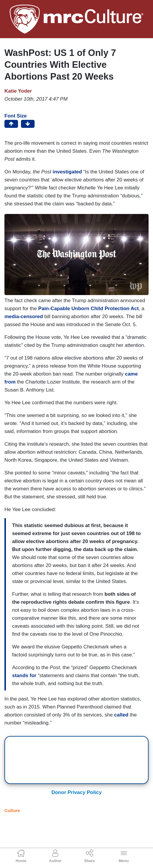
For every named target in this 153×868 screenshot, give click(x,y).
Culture (12, 810)
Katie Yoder (18, 91)
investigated (67, 172)
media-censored (24, 317)
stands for (24, 675)
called (121, 715)
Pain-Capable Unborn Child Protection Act (88, 309)
